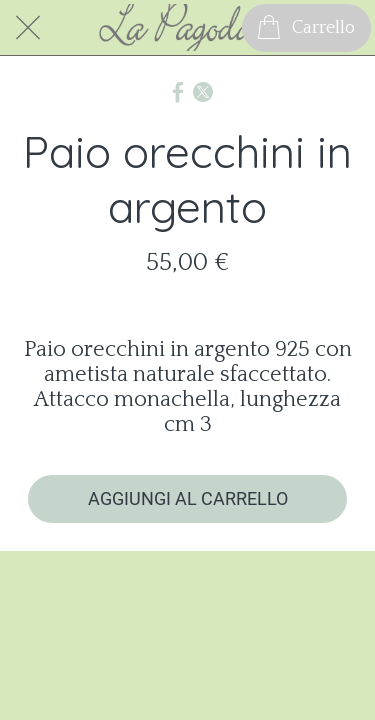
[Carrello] (306, 28)
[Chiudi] (28, 28)
